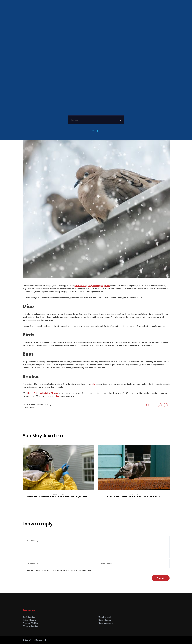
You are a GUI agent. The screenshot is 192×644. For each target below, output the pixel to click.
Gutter (32, 407)
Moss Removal (104, 617)
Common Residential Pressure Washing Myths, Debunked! (58, 497)
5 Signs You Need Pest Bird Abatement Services (134, 497)
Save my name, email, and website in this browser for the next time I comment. (59, 570)
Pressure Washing (30, 623)
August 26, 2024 (58, 494)
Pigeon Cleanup (105, 620)
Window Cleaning (44, 404)
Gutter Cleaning (29, 620)
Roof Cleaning (29, 617)
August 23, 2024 (134, 494)
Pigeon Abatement (106, 623)
